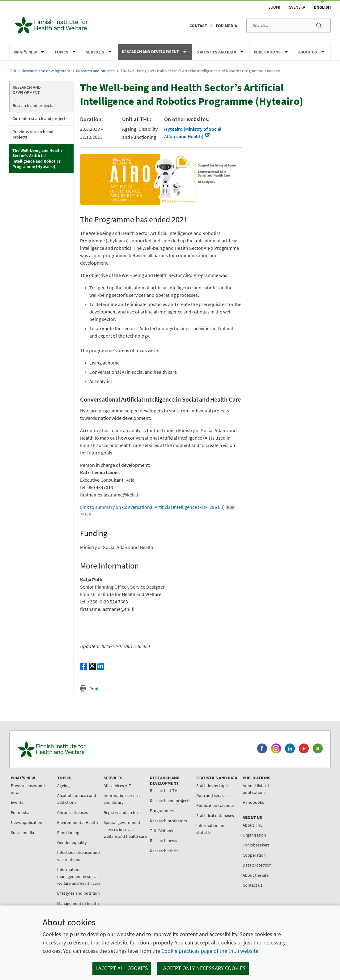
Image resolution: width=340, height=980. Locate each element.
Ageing (63, 786)
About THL (253, 825)
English (322, 7)
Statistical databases (215, 816)
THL (13, 71)
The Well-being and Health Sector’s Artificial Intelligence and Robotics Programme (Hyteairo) (37, 158)
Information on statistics (210, 829)
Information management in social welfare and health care (79, 876)
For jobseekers (256, 845)
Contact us (253, 885)
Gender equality (72, 842)
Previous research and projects (33, 134)
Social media (22, 833)
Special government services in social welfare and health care (125, 829)
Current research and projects (40, 118)
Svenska (297, 7)
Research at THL (165, 790)
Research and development (46, 71)
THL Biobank (162, 831)
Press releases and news (28, 789)
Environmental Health (78, 822)
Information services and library (122, 799)
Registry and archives (123, 812)
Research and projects (95, 71)
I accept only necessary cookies (203, 968)
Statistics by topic (212, 786)
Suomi (274, 7)
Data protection (257, 865)
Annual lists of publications (256, 789)
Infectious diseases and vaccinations (79, 856)
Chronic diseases (72, 812)
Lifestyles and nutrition (79, 893)
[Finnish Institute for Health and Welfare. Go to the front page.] (78, 749)
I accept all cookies (122, 968)
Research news (164, 841)
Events (17, 802)
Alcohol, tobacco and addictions (77, 799)
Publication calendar (215, 805)
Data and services (212, 795)
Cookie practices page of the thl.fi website (210, 951)
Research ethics (164, 851)
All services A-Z (117, 786)
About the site (256, 875)
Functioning (68, 833)
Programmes (162, 811)
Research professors (168, 821)
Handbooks (253, 802)
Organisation (254, 835)
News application (27, 822)
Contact (198, 26)
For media (226, 26)
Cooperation (254, 855)
